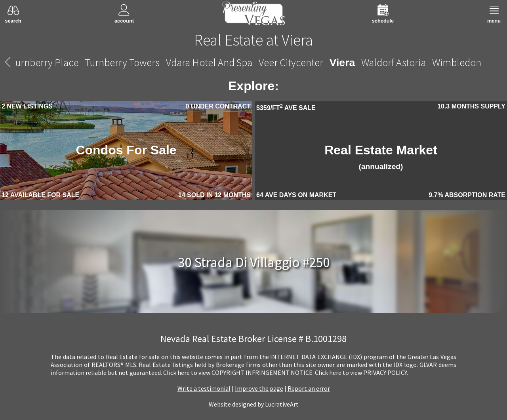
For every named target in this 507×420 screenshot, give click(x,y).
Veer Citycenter (291, 62)
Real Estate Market (381, 157)
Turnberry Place (44, 62)
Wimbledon (457, 62)
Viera (342, 63)
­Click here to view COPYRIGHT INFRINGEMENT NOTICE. (238, 372)
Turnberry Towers (122, 62)
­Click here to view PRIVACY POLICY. (361, 372)
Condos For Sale (126, 150)
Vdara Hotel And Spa (209, 62)
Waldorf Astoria (394, 62)
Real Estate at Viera (253, 40)
